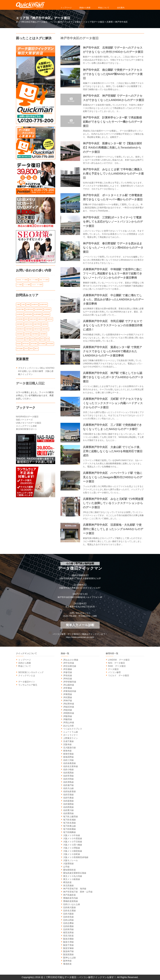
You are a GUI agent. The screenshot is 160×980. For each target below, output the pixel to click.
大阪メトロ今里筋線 (73, 838)
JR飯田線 (68, 719)
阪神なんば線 (69, 958)
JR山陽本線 (69, 685)
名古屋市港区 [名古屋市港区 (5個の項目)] (20, 314)
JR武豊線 (68, 697)
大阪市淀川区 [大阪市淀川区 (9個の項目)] (37, 328)
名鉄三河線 (68, 760)
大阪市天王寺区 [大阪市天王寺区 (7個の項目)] (28, 324)
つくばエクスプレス (73, 729)
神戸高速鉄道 (69, 895)
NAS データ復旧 (117, 663)
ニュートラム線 (71, 732)
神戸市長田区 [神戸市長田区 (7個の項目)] (50, 343)
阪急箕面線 (68, 954)
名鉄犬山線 (68, 788)
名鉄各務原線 (69, 763)
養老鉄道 (67, 964)
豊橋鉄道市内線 (71, 898)
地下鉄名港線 (69, 823)
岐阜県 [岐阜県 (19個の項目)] (32, 338)
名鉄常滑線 (68, 776)
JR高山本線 (69, 722)
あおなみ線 (68, 726)
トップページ (66, 8)
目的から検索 (25, 663)
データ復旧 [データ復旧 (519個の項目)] (19, 285)
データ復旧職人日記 (30, 382)
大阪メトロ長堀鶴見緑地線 (76, 857)
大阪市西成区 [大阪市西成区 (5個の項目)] (35, 333)
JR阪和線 (68, 716)
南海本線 (67, 751)
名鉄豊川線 (68, 810)
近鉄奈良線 (68, 917)
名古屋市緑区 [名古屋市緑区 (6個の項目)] (46, 314)
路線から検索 (85, 8)
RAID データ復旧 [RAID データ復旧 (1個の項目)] (44, 280)
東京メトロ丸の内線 (73, 876)
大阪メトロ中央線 (72, 835)
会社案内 (121, 8)
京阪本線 (67, 744)
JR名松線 (68, 675)
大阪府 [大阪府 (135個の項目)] (27, 338)
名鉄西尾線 (68, 807)
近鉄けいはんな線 (72, 904)
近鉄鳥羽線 (68, 929)
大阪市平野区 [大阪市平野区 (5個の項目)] (37, 324)
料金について (104, 8)
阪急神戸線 (68, 951)
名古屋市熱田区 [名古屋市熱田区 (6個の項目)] (28, 314)
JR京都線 (68, 669)
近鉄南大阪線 (69, 907)
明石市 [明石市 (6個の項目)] (42, 338)
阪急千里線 (68, 945)
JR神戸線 (68, 701)
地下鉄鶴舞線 (69, 832)
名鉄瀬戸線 (68, 785)
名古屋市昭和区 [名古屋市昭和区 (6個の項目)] (39, 309)
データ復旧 (113, 669)
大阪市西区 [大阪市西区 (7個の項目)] (27, 333)
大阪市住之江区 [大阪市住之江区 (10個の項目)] (42, 319)
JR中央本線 (69, 663)
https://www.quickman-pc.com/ (80, 637)
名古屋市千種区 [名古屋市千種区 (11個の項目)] (20, 309)
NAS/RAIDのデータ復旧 (27, 416)
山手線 (66, 867)
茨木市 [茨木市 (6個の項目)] (26, 348)
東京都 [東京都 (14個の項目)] (47, 338)
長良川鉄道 (68, 936)
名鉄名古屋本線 (71, 766)
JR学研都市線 (70, 682)
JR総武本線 (69, 707)
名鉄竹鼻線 (68, 798)
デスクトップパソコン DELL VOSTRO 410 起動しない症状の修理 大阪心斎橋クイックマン (36, 370)
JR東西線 (68, 694)
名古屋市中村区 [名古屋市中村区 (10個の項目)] (43, 304)
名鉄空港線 (68, 795)
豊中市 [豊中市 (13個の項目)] (36, 348)
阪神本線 (67, 961)
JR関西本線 (69, 713)
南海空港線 (68, 754)
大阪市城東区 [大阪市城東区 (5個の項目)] (20, 324)
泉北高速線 (68, 886)
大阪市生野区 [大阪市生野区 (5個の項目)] (45, 328)
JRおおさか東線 (71, 660)
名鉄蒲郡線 (68, 804)
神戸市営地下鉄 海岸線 (75, 889)
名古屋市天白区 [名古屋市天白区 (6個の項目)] (29, 309)
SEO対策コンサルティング (31, 672)
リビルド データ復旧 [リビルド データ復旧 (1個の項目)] (37, 285)
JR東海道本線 (70, 691)
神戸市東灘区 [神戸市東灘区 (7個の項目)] (42, 343)
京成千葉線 (68, 741)
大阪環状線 (68, 864)
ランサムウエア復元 (28, 685)
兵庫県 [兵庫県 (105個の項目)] (28, 304)
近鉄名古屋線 (69, 911)
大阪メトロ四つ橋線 (73, 845)
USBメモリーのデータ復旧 (29, 422)
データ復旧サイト (27, 682)
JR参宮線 (68, 672)
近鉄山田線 (68, 920)
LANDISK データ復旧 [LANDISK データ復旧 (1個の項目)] (22, 280)
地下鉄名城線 (69, 820)
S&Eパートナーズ (24, 419)
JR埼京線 (68, 679)
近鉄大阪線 (68, 914)
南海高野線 (68, 757)
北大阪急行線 (69, 748)
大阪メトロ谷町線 (72, 854)
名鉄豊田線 (68, 813)
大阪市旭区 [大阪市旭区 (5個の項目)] (45, 324)
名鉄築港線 (68, 801)
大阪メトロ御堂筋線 (73, 851)
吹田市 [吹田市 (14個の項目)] (26, 319)
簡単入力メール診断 (80, 625)
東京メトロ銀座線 (72, 879)
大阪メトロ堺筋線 (72, 848)
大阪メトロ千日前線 (73, 842)
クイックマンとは (27, 675)
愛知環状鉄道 (69, 870)
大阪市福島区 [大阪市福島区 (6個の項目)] (20, 333)
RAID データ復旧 (117, 666)
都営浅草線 (68, 933)
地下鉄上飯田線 (71, 817)
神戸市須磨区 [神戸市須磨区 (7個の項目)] (20, 348)
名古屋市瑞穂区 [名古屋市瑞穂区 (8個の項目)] (38, 314)
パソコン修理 (114, 672)
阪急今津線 (68, 942)
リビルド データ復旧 (119, 675)
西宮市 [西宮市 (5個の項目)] (31, 348)
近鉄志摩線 (68, 923)
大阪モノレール (71, 860)
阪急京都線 (68, 939)
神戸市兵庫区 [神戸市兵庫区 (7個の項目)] (34, 343)
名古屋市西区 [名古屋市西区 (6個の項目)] (20, 319)
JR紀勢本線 (69, 704)
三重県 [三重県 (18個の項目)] (18, 304)
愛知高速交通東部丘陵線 (75, 873)
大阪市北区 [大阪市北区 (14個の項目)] (50, 319)
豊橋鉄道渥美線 (71, 901)
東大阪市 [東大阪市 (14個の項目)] (19, 343)
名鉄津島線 (68, 782)
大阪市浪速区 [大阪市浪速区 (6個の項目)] (29, 328)
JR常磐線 (68, 688)
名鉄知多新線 (69, 791)
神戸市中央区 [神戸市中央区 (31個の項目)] (26, 343)
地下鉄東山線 (69, 826)
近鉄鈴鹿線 (68, 926)
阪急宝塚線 (68, 948)
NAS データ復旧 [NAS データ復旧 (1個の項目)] (33, 280)
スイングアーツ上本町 (26, 425)
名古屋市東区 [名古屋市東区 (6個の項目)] (47, 309)
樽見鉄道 (67, 882)
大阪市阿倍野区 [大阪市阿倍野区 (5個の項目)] (20, 338)
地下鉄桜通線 (69, 829)
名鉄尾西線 (68, 773)
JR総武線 (68, 710)
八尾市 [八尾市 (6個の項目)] (23, 304)
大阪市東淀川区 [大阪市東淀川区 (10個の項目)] (20, 328)
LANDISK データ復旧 (119, 660)
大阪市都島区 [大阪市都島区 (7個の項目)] (43, 333)
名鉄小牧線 (68, 770)
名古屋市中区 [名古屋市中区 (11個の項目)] (35, 304)
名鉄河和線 (68, 779)
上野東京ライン (71, 738)
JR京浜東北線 (70, 666)
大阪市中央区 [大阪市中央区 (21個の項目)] (33, 319)
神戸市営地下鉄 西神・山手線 (78, 892)
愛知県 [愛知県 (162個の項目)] (37, 338)
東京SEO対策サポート (27, 428)
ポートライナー (71, 735)
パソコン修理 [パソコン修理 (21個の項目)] (27, 285)
